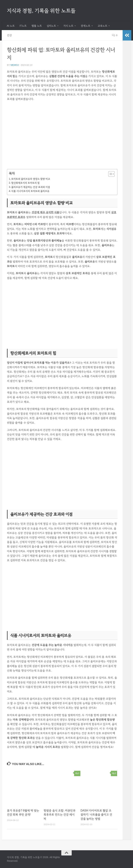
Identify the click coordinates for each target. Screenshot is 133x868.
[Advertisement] (62, 137)
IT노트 (23, 26)
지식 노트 (68, 26)
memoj (15, 65)
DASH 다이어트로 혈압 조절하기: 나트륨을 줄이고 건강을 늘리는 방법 (96, 815)
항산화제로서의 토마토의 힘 (25, 183)
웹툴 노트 (37, 26)
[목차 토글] (110, 174)
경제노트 (86, 26)
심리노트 (51, 26)
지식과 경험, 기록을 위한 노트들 (41, 11)
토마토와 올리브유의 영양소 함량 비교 (31, 179)
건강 (9, 35)
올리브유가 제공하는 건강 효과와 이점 (31, 187)
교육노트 (103, 26)
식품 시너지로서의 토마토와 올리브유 (30, 191)
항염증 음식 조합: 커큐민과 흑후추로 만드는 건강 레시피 (59, 815)
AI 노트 (11, 26)
